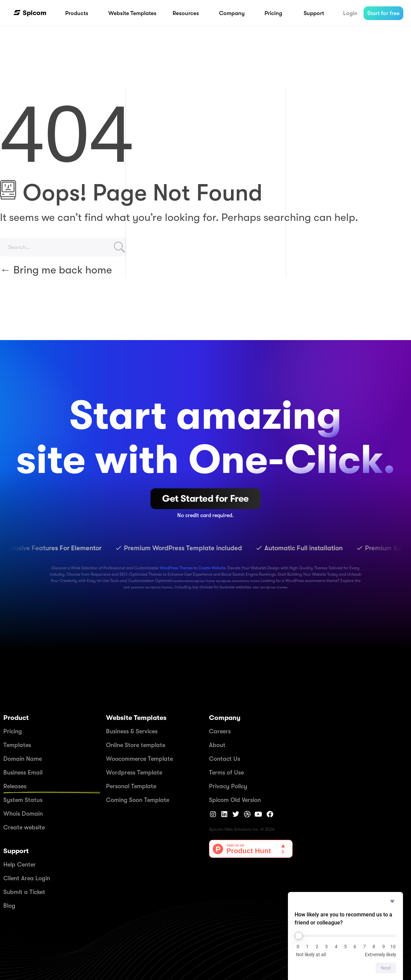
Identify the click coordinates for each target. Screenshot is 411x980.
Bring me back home (56, 270)
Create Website (212, 568)
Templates (17, 745)
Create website (24, 827)
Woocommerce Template (139, 759)
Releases (15, 786)
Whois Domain (23, 814)
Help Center (20, 865)
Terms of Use (226, 772)
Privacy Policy (228, 786)
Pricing (13, 731)
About (217, 745)
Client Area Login (27, 878)
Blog (9, 906)
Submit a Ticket (24, 892)
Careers (220, 731)
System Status (23, 800)
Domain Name (23, 759)
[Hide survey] (392, 901)
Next (386, 968)
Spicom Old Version (235, 800)
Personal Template (131, 786)
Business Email (23, 772)
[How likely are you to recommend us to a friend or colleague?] (345, 936)
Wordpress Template (134, 772)
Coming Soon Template (138, 800)
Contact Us (225, 759)
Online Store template (136, 745)
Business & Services (132, 731)
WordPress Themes (176, 568)
